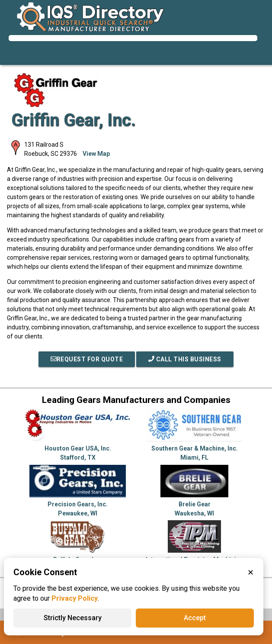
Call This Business (185, 359)
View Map (96, 154)
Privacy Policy (75, 598)
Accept (195, 618)
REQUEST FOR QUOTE (87, 359)
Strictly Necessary (73, 618)
